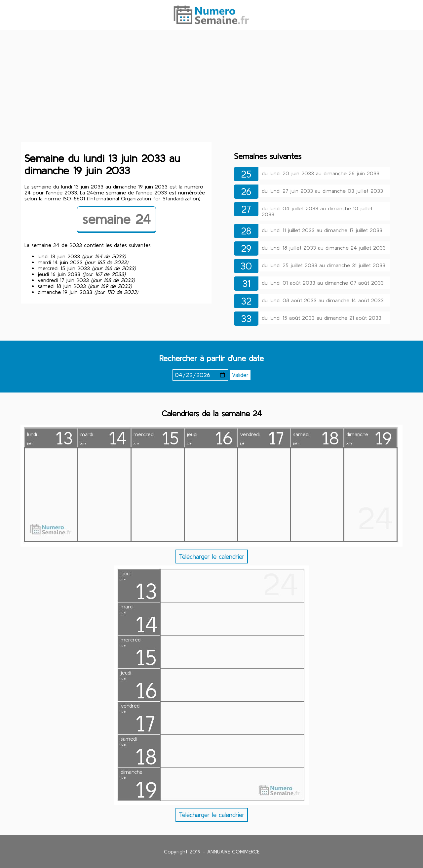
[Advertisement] (211, 87)
